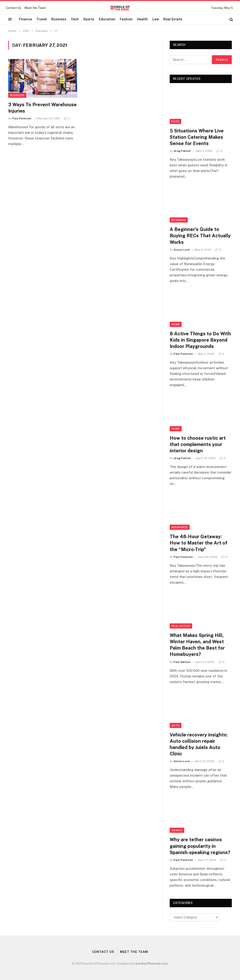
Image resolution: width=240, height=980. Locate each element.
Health (142, 19)
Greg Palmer (182, 151)
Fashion (126, 19)
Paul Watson (182, 662)
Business (59, 19)
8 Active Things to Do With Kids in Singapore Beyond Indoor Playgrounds (200, 340)
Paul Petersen (22, 118)
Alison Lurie (182, 250)
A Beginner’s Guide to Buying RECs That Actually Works (200, 236)
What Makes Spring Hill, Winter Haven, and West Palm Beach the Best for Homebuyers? (197, 645)
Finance (25, 19)
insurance (180, 527)
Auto (176, 725)
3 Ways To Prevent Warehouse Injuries (42, 108)
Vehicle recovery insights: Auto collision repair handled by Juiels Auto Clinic (199, 744)
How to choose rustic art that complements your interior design (198, 444)
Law (156, 19)
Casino (177, 830)
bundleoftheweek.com (152, 964)
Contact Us (13, 8)
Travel (42, 19)
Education (107, 19)
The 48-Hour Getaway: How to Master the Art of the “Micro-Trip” (199, 543)
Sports (89, 19)
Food (175, 121)
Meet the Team (35, 8)
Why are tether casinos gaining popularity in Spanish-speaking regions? (200, 846)
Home (176, 324)
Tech (75, 19)
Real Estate (173, 19)
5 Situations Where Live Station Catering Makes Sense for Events (197, 137)
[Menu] (10, 19)
